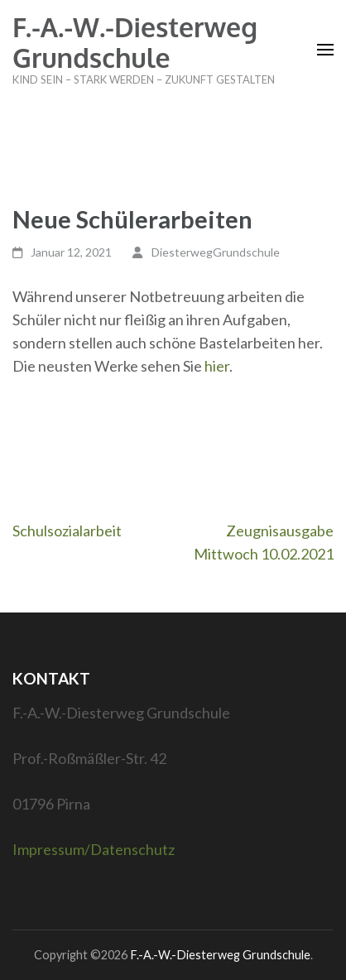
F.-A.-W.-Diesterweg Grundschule (135, 42)
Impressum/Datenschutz (94, 849)
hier (217, 366)
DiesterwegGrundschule (216, 252)
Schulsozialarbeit (67, 531)
